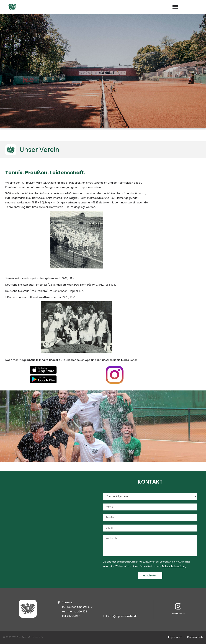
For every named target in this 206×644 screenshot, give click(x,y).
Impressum (175, 637)
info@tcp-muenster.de (123, 616)
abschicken (150, 576)
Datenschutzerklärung (174, 566)
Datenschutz (195, 637)
